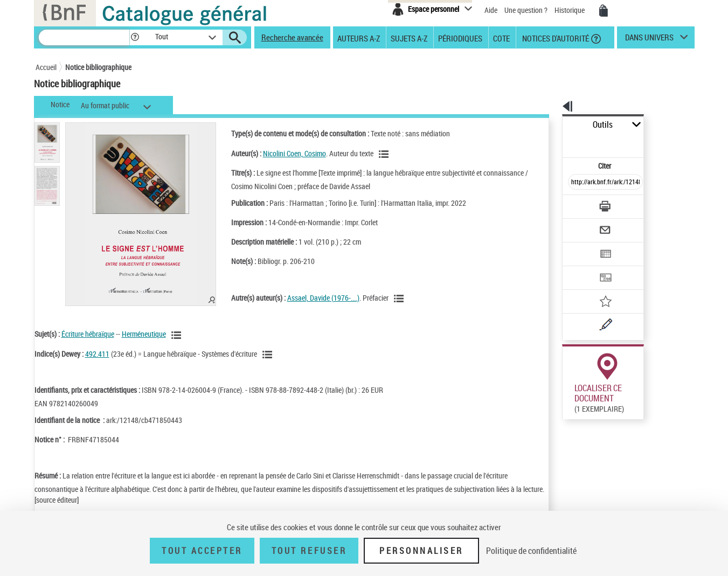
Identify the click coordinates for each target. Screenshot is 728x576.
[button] (135, 37)
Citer (559, 142)
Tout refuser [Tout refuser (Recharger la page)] (309, 551)
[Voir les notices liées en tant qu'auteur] (371, 154)
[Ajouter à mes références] (582, 267)
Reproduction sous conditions (645, 403)
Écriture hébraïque (88, 334)
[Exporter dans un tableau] (583, 225)
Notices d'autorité (555, 38)
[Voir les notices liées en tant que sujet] (178, 335)
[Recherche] (84, 37)
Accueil (46, 67)
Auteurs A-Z (359, 38)
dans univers (649, 40)
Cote (501, 38)
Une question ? (526, 10)
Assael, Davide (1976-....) (309, 298)
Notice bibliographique (98, 67)
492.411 (97, 354)
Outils (550, 125)
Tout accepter (202, 551)
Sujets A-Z (409, 38)
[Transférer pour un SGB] (580, 246)
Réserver (570, 404)
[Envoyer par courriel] (575, 204)
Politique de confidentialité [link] (531, 551)
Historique (570, 10)
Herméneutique (144, 334)
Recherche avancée (292, 37)
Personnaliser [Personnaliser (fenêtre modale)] (421, 551)
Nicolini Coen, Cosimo (280, 153)
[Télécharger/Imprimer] (577, 183)
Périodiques (460, 38)
